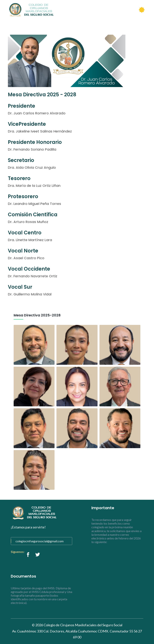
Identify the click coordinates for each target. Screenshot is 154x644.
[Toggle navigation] (142, 10)
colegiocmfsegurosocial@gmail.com (40, 541)
